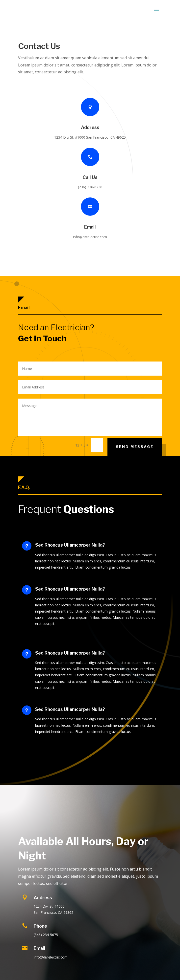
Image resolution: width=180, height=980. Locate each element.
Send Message (135, 447)
